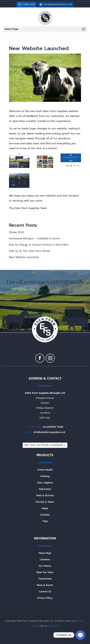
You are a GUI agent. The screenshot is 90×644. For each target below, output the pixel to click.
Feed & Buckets (45, 495)
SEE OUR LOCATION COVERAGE (44, 445)
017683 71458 (29, 5)
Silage (45, 508)
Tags (45, 521)
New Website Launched (24, 257)
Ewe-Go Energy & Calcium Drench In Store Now (39, 245)
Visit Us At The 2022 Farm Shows (30, 251)
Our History (45, 566)
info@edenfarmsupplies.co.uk (49, 432)
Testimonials (45, 579)
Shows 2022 (17, 232)
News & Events (45, 585)
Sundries (45, 515)
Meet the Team (45, 572)
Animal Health (45, 470)
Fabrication (45, 489)
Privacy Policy (45, 598)
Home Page (45, 553)
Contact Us (45, 592)
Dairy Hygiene (45, 483)
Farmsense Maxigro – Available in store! (34, 238)
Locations (45, 559)
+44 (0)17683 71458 (53, 427)
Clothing (45, 476)
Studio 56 (54, 626)
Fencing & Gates (45, 502)
